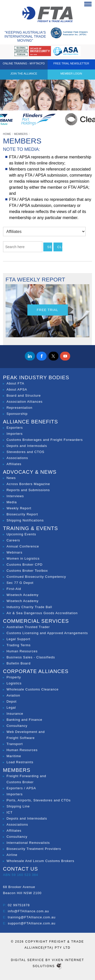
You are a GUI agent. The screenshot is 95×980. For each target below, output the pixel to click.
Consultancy (17, 726)
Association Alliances (25, 402)
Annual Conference (23, 546)
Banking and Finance (24, 720)
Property (14, 677)
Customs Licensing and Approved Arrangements (47, 633)
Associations (17, 458)
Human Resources (22, 651)
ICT (10, 812)
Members (21, 134)
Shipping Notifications (25, 520)
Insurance (15, 714)
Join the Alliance (24, 74)
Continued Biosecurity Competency (36, 577)
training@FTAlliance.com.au (32, 917)
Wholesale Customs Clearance (33, 689)
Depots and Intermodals (27, 446)
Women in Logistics (23, 558)
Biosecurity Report (22, 514)
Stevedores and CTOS (26, 452)
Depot (12, 701)
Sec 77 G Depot (20, 583)
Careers (13, 540)
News (11, 478)
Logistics (14, 683)
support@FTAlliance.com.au (32, 923)
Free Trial (48, 310)
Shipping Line (18, 806)
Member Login (71, 74)
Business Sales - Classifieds (31, 657)
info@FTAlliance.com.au (29, 911)
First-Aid (14, 589)
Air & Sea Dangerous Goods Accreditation (42, 613)
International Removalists (28, 843)
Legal (11, 708)
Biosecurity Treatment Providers (34, 849)
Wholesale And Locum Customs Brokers (41, 861)
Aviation (13, 695)
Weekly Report (19, 508)
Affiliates (14, 464)
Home (7, 134)
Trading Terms (19, 645)
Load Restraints (20, 762)
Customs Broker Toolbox (27, 571)
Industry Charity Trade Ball (29, 607)
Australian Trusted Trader (28, 627)
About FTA (15, 383)
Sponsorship (17, 414)
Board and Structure (24, 396)
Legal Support (18, 639)
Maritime (14, 756)
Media (12, 502)
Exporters (15, 428)
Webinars (15, 552)
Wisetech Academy (23, 595)
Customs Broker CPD (25, 565)
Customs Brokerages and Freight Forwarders (45, 440)
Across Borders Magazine (28, 484)
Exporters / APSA (21, 788)
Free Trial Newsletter (71, 63)
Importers (15, 434)
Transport (15, 744)
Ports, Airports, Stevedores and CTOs (39, 800)
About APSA (17, 389)
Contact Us (21, 869)
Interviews (15, 496)
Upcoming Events (21, 534)
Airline (12, 855)
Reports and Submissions (28, 490)
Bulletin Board (19, 663)
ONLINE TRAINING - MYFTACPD (24, 63)
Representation (20, 408)
